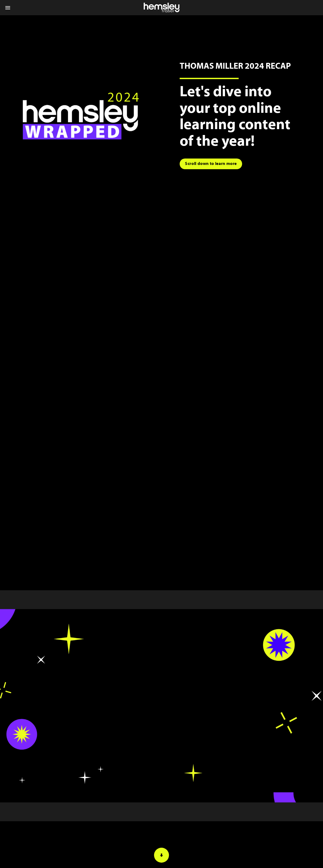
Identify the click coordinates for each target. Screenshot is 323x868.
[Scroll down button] (161, 855)
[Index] (8, 8)
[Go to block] (211, 164)
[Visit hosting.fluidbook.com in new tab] (81, 116)
